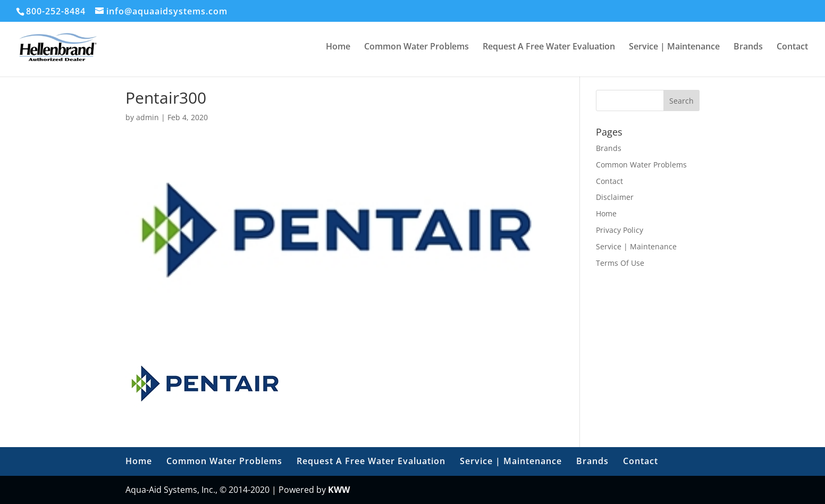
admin (148, 117)
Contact (792, 47)
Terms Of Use (620, 263)
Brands (748, 47)
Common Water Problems (416, 47)
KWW (339, 490)
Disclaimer (615, 197)
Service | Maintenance (674, 47)
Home (338, 47)
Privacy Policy (620, 230)
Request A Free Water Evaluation (549, 47)
